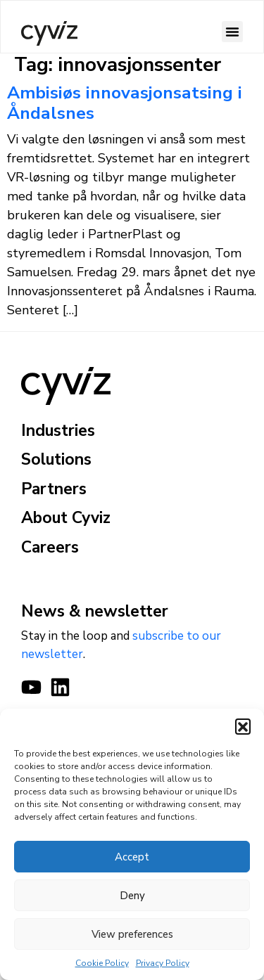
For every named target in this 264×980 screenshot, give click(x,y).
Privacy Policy (163, 963)
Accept (132, 857)
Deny (132, 896)
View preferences (132, 934)
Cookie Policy (102, 963)
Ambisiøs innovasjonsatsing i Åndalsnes (125, 103)
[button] (243, 726)
